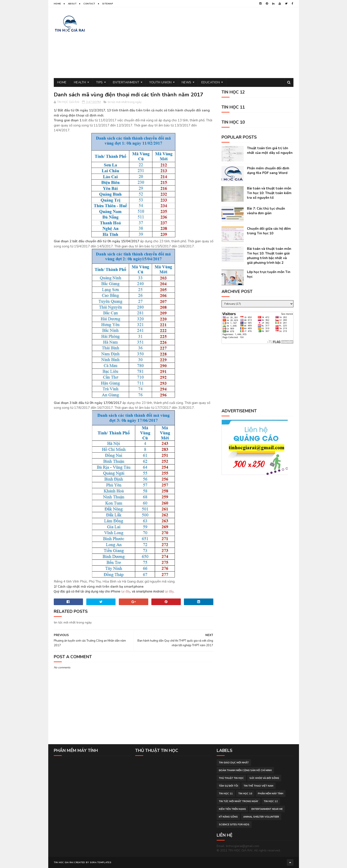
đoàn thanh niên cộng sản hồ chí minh (245, 770)
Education (211, 82)
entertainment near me (267, 809)
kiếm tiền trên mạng (232, 809)
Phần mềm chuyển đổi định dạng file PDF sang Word (268, 171)
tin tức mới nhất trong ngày (125, 102)
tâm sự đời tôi (228, 786)
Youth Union (160, 82)
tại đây (126, 591)
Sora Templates (101, 862)
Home (57, 4)
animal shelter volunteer (261, 817)
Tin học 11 (226, 794)
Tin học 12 (271, 801)
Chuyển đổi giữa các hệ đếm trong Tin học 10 (269, 231)
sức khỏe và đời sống (264, 778)
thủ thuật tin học (231, 778)
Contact (89, 4)
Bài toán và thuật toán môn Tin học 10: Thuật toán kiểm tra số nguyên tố (269, 193)
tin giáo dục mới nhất (234, 763)
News (187, 82)
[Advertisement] (213, 43)
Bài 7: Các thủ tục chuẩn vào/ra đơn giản (266, 211)
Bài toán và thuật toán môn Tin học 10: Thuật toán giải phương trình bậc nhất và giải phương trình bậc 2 (269, 256)
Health (80, 82)
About (72, 4)
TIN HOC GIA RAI (64, 862)
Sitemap (108, 4)
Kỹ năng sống (228, 817)
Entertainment (126, 82)
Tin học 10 (245, 794)
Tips (99, 82)
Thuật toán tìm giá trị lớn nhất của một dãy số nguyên (270, 150)
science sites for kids (234, 825)
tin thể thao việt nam (258, 786)
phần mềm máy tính (271, 794)
